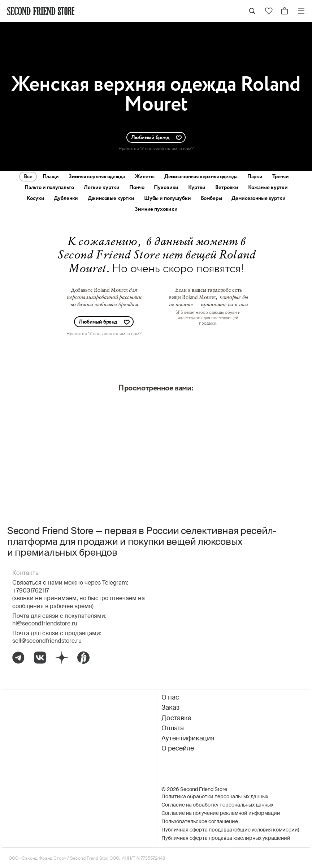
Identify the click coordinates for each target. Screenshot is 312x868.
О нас (170, 698)
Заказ (170, 708)
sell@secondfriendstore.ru (47, 641)
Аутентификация (188, 739)
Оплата (173, 728)
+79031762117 (31, 591)
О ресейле (178, 749)
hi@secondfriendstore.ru (45, 624)
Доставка (176, 718)
